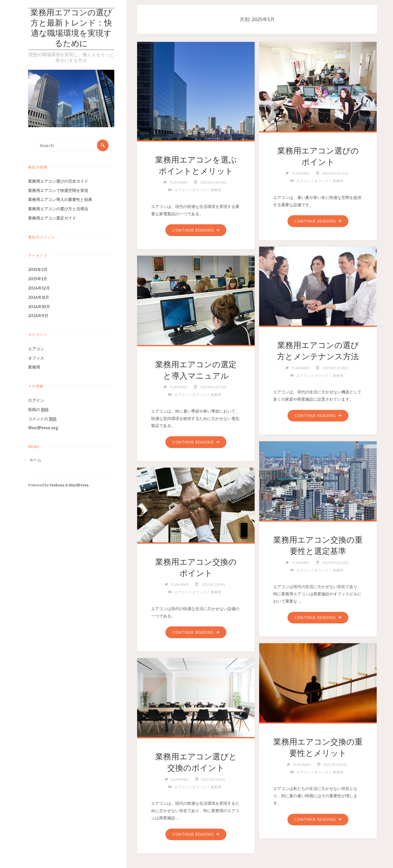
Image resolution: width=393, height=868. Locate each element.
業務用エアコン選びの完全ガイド (58, 182)
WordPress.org (43, 428)
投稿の (38, 410)
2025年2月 (38, 270)
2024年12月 (39, 288)
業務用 (34, 368)
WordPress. (79, 485)
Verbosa (57, 485)
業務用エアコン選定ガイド (52, 219)
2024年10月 (39, 307)
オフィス (36, 358)
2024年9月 (38, 316)
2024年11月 (39, 298)
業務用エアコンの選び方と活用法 (58, 209)
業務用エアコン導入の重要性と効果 (60, 200)
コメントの (42, 419)
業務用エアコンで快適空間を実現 (58, 191)
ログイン (36, 401)
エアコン (36, 349)
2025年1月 (38, 279)
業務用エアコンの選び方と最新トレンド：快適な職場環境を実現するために (71, 29)
